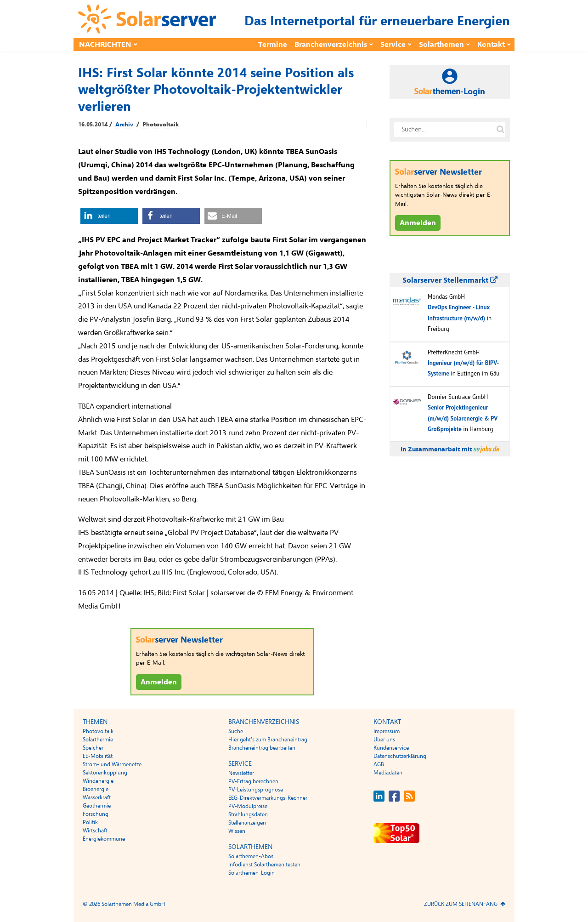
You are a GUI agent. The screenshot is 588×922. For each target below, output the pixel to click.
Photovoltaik (161, 125)
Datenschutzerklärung (400, 756)
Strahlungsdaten (248, 814)
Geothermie (97, 806)
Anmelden (159, 682)
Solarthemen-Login (252, 873)
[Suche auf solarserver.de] (500, 130)
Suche (236, 731)
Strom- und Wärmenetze (112, 764)
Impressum (387, 731)
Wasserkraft (97, 797)
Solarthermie (98, 740)
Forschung (96, 814)
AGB (379, 764)
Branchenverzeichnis (331, 45)
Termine (273, 45)
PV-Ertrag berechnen (253, 781)
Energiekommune (104, 839)
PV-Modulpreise (248, 806)
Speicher (93, 748)
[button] (109, 216)
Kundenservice (391, 748)
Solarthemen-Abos (251, 856)
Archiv (124, 125)
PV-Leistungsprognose (256, 790)
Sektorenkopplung (105, 773)
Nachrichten (105, 45)
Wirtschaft (95, 831)
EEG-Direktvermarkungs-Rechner (268, 798)
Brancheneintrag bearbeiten (262, 748)
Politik (90, 822)
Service (393, 45)
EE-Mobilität (98, 756)
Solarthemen (441, 45)
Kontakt (491, 45)
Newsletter (241, 773)
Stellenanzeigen (247, 823)
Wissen (237, 831)
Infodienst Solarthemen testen (264, 865)
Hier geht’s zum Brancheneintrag (268, 740)
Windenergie (98, 781)
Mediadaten (388, 773)
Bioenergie (96, 789)
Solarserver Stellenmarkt (450, 280)
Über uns (384, 740)
